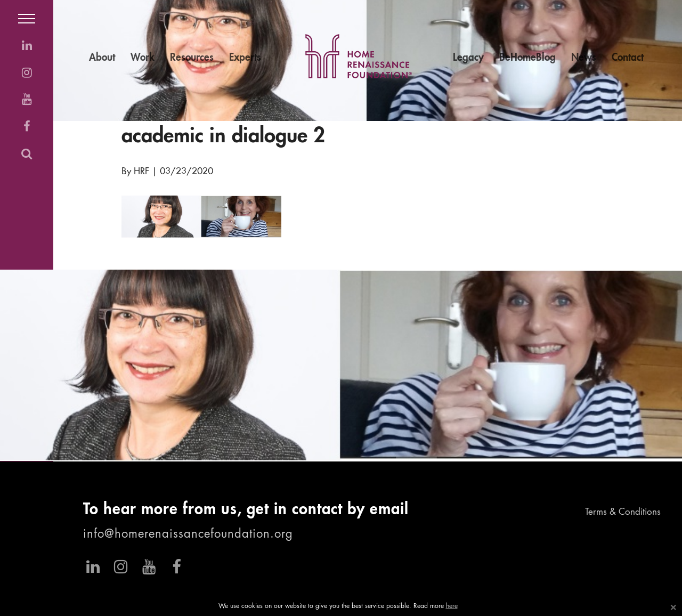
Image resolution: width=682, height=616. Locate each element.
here (452, 606)
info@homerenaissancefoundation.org (188, 534)
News (584, 58)
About (102, 58)
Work (143, 58)
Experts (245, 58)
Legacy (468, 58)
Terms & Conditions (623, 512)
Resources (192, 58)
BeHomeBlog (527, 58)
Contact (628, 58)
